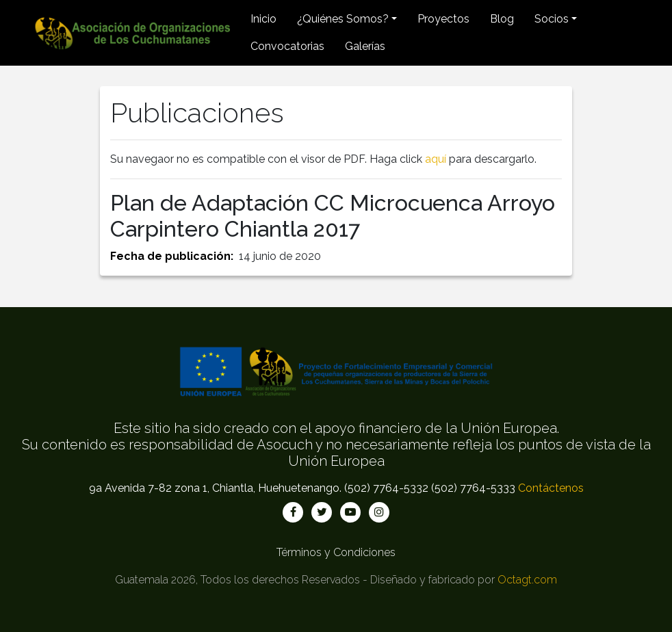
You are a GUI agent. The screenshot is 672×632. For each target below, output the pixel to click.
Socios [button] (552, 19)
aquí (436, 159)
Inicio (263, 19)
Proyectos (443, 19)
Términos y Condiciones (336, 552)
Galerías (365, 46)
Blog (502, 19)
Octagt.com (527, 580)
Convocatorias (287, 46)
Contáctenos (551, 488)
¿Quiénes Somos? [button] (343, 19)
